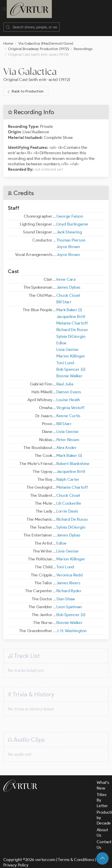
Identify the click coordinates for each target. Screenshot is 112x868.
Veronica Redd (70, 571)
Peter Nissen (68, 435)
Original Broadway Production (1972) (39, 44)
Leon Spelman (69, 602)
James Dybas (68, 283)
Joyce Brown (68, 242)
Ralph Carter (68, 475)
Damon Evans (69, 387)
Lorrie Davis (67, 507)
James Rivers (68, 578)
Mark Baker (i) (69, 305)
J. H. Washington (72, 626)
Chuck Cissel (68, 291)
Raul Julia (65, 380)
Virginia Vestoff (71, 403)
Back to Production (25, 87)
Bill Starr (64, 297)
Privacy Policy (16, 861)
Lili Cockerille (69, 499)
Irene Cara (66, 275)
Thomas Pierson (71, 236)
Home (8, 39)
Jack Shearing (69, 228)
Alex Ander (67, 443)
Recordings (83, 44)
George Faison (70, 212)
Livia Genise (67, 345)
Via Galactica (30, 67)
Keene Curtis (68, 411)
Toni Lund (65, 358)
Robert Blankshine (73, 459)
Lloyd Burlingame (72, 220)
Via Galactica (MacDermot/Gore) (46, 39)
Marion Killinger (71, 352)
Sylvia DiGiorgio (71, 332)
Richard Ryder (69, 586)
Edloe (62, 338)
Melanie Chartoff (72, 319)
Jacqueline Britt (71, 312)
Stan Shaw (66, 594)
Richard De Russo (72, 325)
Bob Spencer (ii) (71, 365)
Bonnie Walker (70, 371)
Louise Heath (68, 395)
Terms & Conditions (76, 855)
